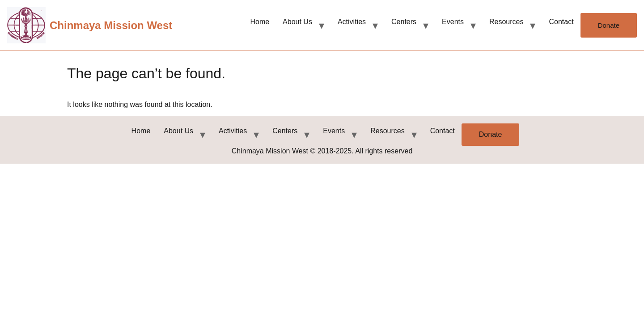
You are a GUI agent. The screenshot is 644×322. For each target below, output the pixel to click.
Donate (609, 25)
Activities (352, 22)
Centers (404, 22)
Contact (561, 22)
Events (453, 22)
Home (260, 22)
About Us (297, 22)
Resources (506, 22)
